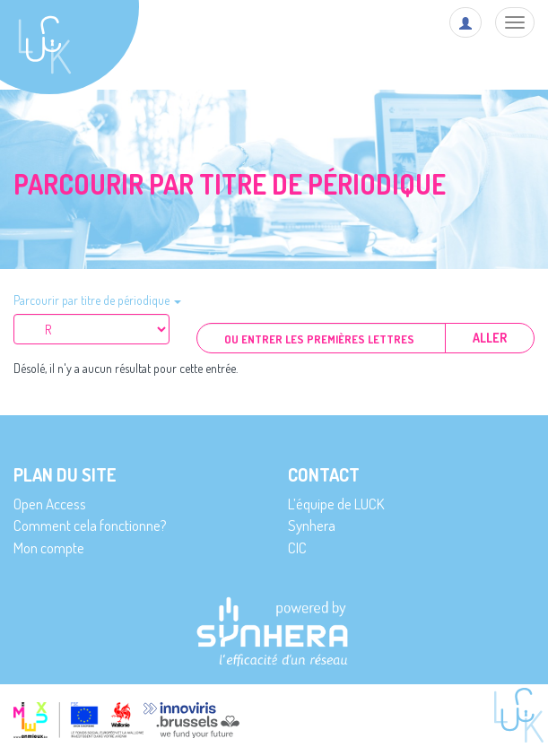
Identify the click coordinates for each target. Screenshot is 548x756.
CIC (297, 547)
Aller (490, 338)
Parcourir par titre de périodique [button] (97, 300)
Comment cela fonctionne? (90, 525)
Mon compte (49, 547)
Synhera (312, 525)
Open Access (50, 504)
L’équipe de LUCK (336, 504)
